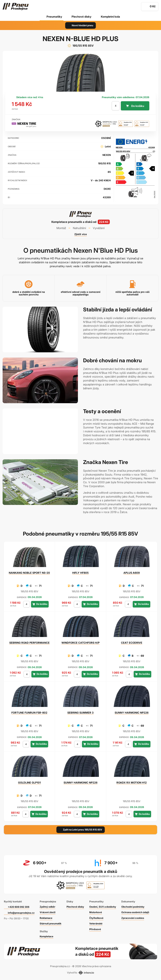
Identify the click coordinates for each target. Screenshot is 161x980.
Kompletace (47, 935)
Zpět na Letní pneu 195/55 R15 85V (80, 830)
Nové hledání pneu (81, 25)
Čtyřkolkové (99, 917)
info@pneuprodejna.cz (21, 912)
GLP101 (29, 783)
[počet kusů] (115, 106)
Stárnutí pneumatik (51, 922)
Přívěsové (97, 928)
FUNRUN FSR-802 (29, 713)
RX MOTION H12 (132, 783)
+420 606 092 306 (19, 906)
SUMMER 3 (80, 713)
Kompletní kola (111, 17)
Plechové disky (81, 17)
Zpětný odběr (48, 905)
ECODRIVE (132, 643)
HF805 (80, 573)
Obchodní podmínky (136, 905)
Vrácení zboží (48, 911)
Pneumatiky (54, 17)
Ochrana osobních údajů (139, 911)
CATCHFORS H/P (80, 643)
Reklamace (47, 917)
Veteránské (98, 922)
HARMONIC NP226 (132, 713)
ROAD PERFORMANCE (29, 643)
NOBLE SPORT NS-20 (29, 573)
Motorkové (98, 911)
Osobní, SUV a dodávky (105, 905)
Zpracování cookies (136, 917)
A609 (132, 573)
